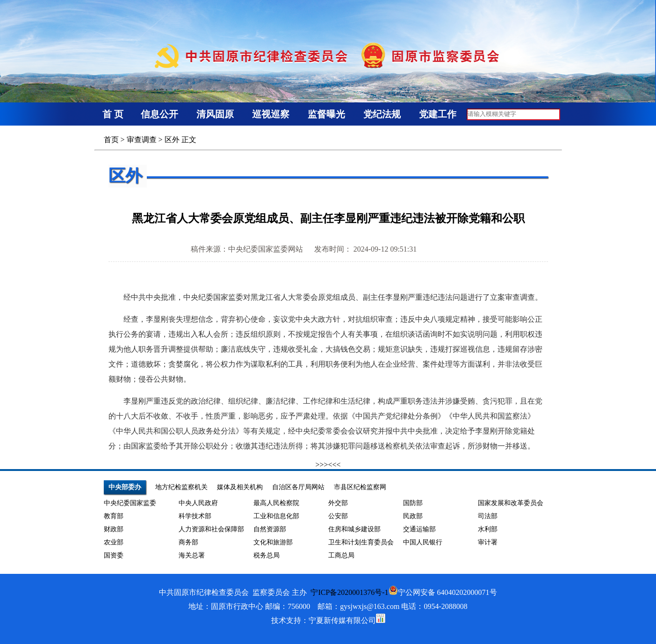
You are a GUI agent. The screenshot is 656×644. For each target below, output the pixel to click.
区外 (172, 140)
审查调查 (142, 140)
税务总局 (267, 555)
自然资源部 (270, 529)
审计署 (488, 542)
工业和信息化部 (276, 516)
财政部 (114, 529)
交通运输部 (419, 529)
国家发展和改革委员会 (511, 503)
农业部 (114, 542)
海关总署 (192, 555)
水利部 (488, 529)
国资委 (114, 555)
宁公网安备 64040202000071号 (443, 592)
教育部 (114, 516)
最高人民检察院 (276, 503)
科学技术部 (195, 516)
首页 (111, 140)
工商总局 (341, 555)
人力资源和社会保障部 (211, 529)
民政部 (413, 516)
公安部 (338, 516)
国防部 (413, 503)
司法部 (488, 516)
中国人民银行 (423, 542)
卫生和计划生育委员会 (361, 542)
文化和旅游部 (273, 542)
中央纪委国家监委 (130, 503)
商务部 (188, 542)
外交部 (338, 503)
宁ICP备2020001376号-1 (349, 592)
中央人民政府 (198, 503)
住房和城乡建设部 (354, 529)
